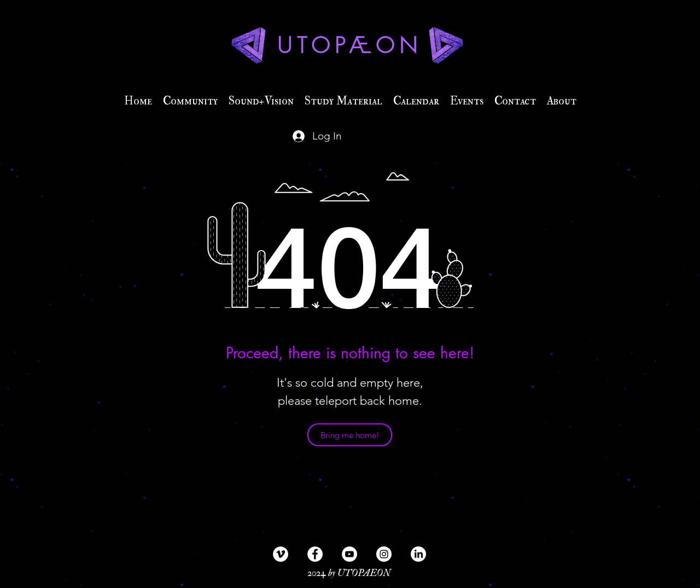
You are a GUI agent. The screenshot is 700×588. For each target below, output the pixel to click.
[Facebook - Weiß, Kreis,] (315, 554)
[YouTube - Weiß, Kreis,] (349, 554)
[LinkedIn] (418, 554)
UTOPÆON (350, 45)
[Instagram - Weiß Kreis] (384, 554)
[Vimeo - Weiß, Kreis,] (281, 554)
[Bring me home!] (350, 435)
